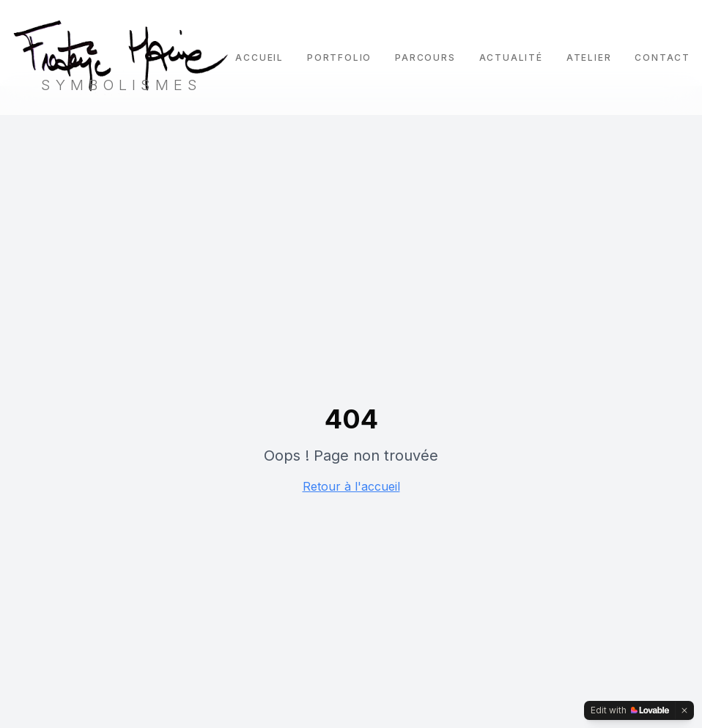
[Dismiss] (684, 710)
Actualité (511, 57)
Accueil (259, 57)
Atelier (589, 57)
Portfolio (339, 57)
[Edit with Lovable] (630, 710)
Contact (662, 57)
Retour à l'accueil (351, 486)
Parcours (425, 57)
